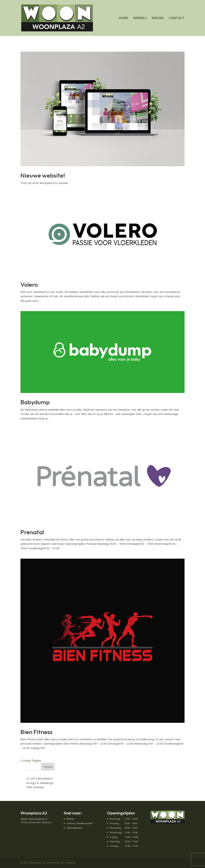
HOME (123, 18)
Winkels (70, 819)
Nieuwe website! (43, 175)
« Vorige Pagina (31, 760)
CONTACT (177, 18)
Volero (29, 284)
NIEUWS (158, 18)
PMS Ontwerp (35, 787)
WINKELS (140, 18)
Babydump (35, 402)
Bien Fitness (36, 732)
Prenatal (32, 532)
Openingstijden (74, 828)
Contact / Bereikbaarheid (80, 823)
